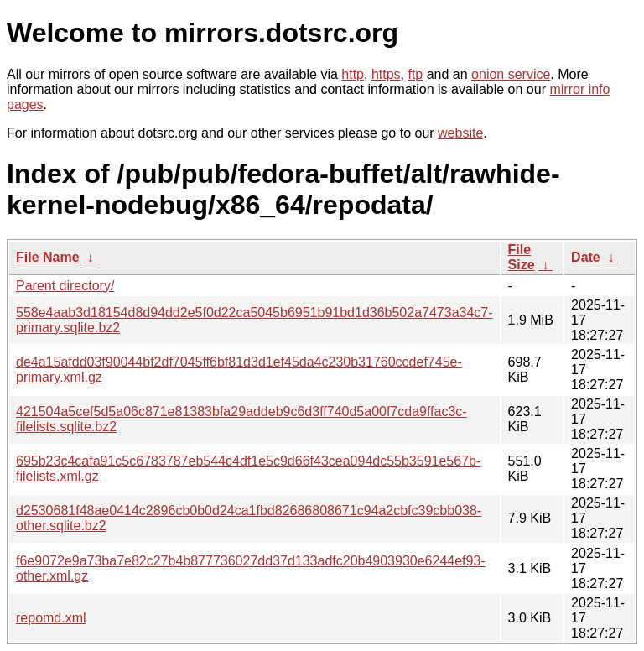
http (353, 74)
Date (586, 257)
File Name (48, 257)
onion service (511, 74)
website (460, 133)
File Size (522, 257)
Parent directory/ (65, 286)
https (386, 74)
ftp (415, 74)
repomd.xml (51, 618)
